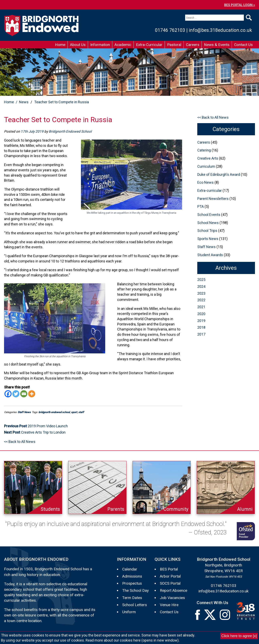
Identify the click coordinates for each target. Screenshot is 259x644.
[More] (32, 394)
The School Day (135, 590)
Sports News (208, 239)
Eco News (205, 182)
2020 (201, 314)
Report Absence (174, 590)
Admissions (132, 576)
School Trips (207, 231)
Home (60, 45)
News (24, 102)
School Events (209, 215)
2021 (201, 307)
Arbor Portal (170, 576)
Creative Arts (208, 158)
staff (81, 412)
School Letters (135, 605)
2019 (201, 321)
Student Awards (210, 255)
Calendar (130, 569)
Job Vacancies (172, 598)
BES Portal (169, 569)
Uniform (129, 612)
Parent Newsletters (213, 199)
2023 (201, 293)
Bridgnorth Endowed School (70, 131)
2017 (201, 334)
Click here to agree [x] (239, 636)
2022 (201, 300)
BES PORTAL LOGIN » (240, 5)
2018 (201, 327)
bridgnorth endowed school (54, 412)
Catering (204, 150)
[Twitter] (16, 394)
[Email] (24, 394)
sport (74, 412)
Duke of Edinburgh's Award (219, 174)
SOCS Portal (170, 583)
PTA (201, 206)
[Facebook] (8, 394)
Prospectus (132, 583)
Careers (204, 142)
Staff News (24, 412)
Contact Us (243, 45)
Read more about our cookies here (113, 640)
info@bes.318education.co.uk (220, 30)
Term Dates (132, 598)
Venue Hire (169, 605)
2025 (201, 280)
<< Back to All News (20, 442)
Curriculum (206, 166)
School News (208, 223)
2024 (201, 286)
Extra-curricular (210, 190)
